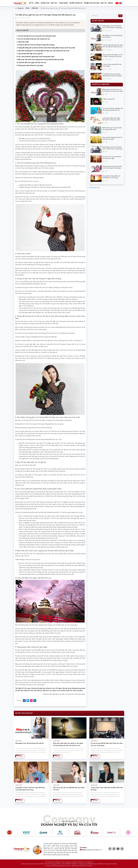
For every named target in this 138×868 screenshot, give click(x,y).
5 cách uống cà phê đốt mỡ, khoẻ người (112, 65)
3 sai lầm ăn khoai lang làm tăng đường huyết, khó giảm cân (112, 75)
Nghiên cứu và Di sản (92, 3)
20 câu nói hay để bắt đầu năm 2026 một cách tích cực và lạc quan (107, 744)
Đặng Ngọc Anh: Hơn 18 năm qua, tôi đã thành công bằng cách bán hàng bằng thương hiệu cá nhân (112, 27)
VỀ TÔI (31, 3)
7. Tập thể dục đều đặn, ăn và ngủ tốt (30, 54)
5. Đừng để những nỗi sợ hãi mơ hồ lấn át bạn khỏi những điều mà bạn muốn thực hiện (46, 48)
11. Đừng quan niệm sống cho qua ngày (30, 66)
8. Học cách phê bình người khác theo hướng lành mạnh (36, 57)
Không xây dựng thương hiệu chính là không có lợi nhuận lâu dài (112, 167)
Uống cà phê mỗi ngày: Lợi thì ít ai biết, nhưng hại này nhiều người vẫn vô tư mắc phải (112, 56)
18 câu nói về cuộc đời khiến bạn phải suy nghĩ (112, 158)
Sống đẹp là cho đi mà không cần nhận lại (112, 36)
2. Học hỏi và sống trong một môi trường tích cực (33, 39)
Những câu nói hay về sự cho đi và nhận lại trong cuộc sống (113, 90)
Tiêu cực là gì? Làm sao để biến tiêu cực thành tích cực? (69, 789)
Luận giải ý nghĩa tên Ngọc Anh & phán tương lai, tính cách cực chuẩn (111, 119)
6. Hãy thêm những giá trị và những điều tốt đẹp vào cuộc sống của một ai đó (43, 51)
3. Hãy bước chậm (23, 42)
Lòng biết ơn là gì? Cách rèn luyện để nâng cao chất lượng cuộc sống (30, 789)
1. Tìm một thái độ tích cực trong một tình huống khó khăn (36, 36)
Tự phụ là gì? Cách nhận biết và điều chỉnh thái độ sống (107, 789)
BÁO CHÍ (104, 3)
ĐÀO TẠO (54, 3)
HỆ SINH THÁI (45, 3)
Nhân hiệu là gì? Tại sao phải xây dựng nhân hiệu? (112, 129)
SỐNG (37, 3)
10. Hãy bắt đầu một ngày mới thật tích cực (31, 63)
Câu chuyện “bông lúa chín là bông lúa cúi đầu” (112, 138)
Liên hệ (110, 3)
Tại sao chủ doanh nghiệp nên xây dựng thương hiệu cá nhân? (113, 109)
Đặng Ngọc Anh (95, 188)
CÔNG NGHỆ (63, 3)
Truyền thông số (76, 3)
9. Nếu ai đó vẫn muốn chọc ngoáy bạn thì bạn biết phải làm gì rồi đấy (40, 60)
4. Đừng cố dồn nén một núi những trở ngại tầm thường (36, 45)
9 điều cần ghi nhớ (108, 99)
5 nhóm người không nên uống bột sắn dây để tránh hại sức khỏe (113, 46)
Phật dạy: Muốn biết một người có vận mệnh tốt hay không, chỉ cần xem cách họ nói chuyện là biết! (68, 745)
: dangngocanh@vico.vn (91, 850)
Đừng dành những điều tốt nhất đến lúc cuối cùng (111, 177)
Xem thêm (20, 756)
